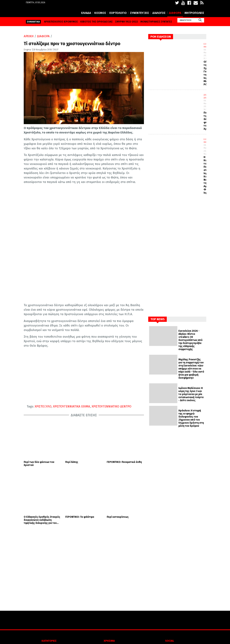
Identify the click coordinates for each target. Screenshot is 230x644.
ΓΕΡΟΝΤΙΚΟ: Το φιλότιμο (80, 448)
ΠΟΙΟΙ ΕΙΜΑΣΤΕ (109, 589)
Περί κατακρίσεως (118, 448)
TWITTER (152, 594)
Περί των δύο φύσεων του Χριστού (39, 429)
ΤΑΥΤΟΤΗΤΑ (109, 605)
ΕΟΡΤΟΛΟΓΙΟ (118, 13)
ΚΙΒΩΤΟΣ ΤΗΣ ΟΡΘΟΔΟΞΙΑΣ (96, 22)
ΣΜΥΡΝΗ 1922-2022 (126, 22)
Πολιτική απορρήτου (109, 600)
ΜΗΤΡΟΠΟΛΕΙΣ (194, 13)
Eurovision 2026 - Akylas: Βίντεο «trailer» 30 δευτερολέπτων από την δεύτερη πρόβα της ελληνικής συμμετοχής (190, 340)
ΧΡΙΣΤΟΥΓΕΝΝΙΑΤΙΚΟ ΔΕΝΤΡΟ (111, 406)
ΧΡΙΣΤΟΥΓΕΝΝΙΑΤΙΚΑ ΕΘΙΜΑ (72, 406)
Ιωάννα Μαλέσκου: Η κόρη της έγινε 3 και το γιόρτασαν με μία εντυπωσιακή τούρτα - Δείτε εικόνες (191, 394)
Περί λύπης (72, 428)
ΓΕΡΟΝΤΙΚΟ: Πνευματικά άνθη (124, 428)
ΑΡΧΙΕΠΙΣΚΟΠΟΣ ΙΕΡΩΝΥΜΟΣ (61, 22)
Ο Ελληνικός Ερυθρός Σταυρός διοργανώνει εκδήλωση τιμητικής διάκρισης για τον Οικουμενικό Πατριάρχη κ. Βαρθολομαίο (42, 451)
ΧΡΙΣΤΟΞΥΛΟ (43, 406)
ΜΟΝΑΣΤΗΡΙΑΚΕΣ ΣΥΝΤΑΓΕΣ (156, 22)
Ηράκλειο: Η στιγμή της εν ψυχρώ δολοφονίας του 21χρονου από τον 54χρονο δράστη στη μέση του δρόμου (191, 418)
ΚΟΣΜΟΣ (100, 13)
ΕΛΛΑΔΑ (86, 13)
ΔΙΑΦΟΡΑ (175, 13)
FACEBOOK (153, 589)
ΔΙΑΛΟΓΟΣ (159, 13)
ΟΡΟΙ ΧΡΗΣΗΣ (109, 594)
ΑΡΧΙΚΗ (29, 36)
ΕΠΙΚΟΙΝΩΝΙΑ (109, 611)
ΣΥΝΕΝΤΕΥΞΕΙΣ (140, 13)
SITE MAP (109, 617)
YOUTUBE (152, 600)
